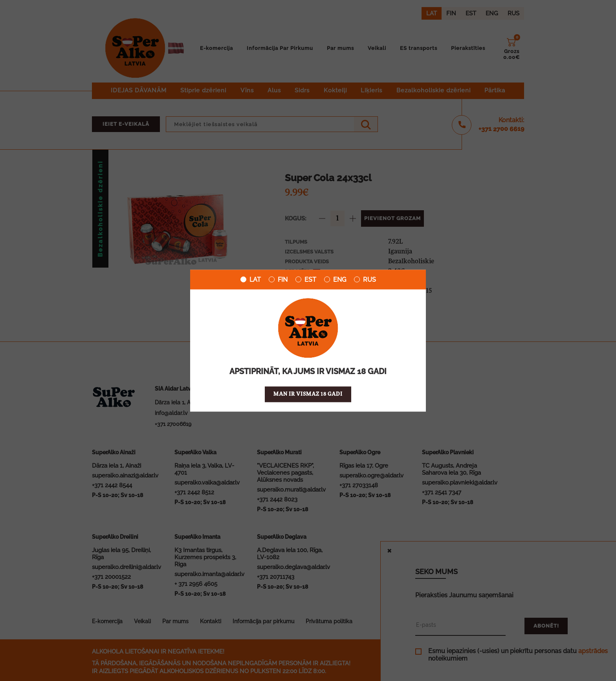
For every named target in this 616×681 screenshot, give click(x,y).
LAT (251, 279)
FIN (278, 279)
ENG (335, 279)
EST (306, 279)
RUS (365, 279)
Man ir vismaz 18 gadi (308, 394)
